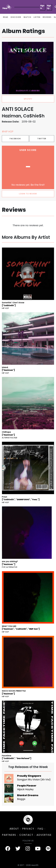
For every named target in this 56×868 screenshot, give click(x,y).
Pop (4, 567)
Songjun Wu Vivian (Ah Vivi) (34, 780)
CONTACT (26, 835)
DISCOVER (16, 17)
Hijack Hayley (25, 789)
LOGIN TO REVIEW (28, 194)
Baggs (21, 799)
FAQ (40, 829)
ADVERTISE (44, 835)
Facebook (15, 139)
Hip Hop (5, 308)
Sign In (42, 7)
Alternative (7, 438)
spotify (28, 99)
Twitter (42, 139)
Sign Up (49, 7)
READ (6, 17)
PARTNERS (9, 835)
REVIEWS (47, 17)
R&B (15, 438)
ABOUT (14, 829)
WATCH (27, 17)
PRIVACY (28, 829)
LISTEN (37, 17)
